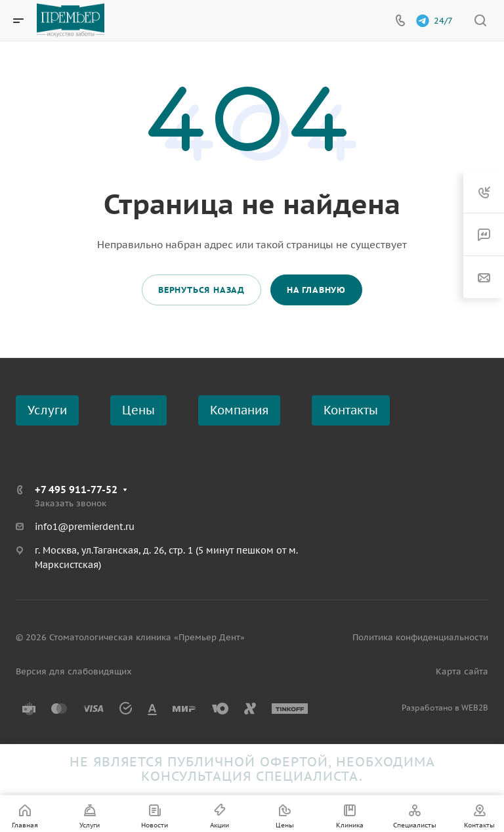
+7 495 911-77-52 (76, 490)
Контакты (351, 410)
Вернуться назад (201, 290)
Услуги (47, 410)
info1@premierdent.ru (85, 527)
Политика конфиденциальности (420, 637)
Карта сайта (462, 671)
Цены (138, 410)
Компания (239, 410)
